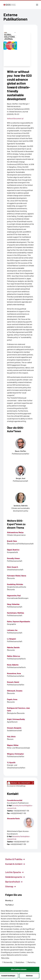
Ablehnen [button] (29, 976)
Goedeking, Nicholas (15, 584)
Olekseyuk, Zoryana (15, 691)
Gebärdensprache (15, 877)
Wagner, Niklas (13, 745)
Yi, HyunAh (11, 762)
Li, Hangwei (11, 639)
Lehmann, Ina (12, 630)
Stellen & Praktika (15, 859)
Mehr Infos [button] (5, 958)
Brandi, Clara (12, 541)
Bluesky (9, 900)
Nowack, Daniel (13, 682)
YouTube (9, 905)
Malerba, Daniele (13, 647)
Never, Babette (13, 665)
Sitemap (10, 886)
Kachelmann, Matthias (15, 613)
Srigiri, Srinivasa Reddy (16, 719)
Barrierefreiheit (14, 882)
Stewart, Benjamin (14, 728)
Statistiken (19, 962)
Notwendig (7, 962)
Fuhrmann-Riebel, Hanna (17, 576)
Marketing (31, 962)
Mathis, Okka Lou (14, 656)
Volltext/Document (15, 118)
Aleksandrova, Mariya (15, 532)
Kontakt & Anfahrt (15, 864)
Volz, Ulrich (11, 736)
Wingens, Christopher (15, 754)
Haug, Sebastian (13, 604)
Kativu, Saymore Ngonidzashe (18, 621)
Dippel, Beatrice (13, 550)
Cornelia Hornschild (15, 800)
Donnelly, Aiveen (13, 558)
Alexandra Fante (13, 818)
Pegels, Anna (12, 699)
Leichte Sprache (14, 872)
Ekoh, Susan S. (13, 567)
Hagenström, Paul (14, 595)
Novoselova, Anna (14, 673)
